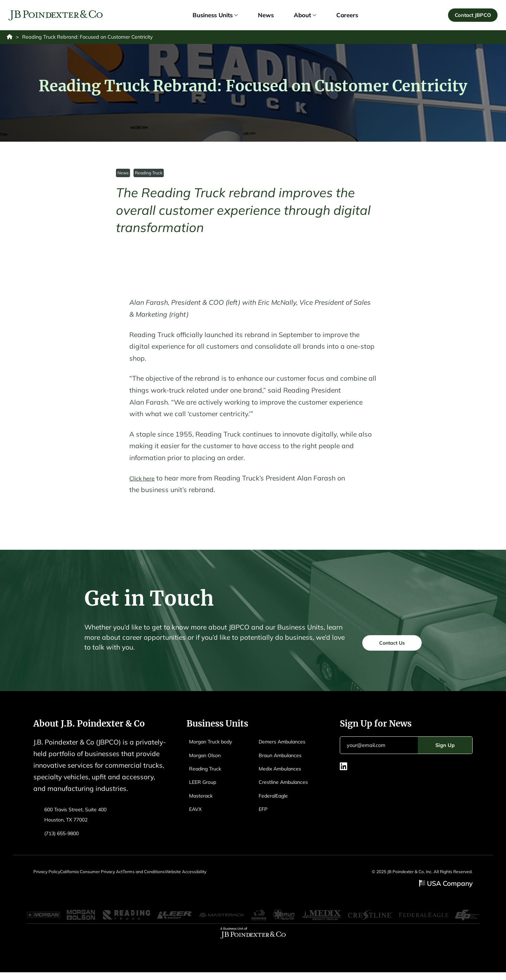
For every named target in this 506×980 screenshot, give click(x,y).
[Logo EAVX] (57, 17)
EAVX (197, 813)
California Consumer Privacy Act (101, 875)
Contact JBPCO (471, 17)
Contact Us (386, 646)
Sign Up (445, 749)
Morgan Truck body (215, 745)
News (123, 176)
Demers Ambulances (287, 745)
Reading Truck (149, 176)
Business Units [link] (215, 17)
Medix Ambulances (284, 772)
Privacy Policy (47, 875)
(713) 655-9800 (66, 837)
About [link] (305, 17)
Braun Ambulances (284, 759)
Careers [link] (347, 17)
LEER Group (205, 785)
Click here (144, 482)
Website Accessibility (216, 875)
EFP (264, 813)
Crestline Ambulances (288, 785)
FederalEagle (276, 799)
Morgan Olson (208, 759)
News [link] (266, 17)
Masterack (203, 799)
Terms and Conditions (164, 875)
